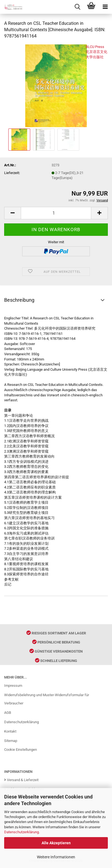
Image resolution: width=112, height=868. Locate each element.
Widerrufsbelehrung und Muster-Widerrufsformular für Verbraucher (47, 699)
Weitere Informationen (56, 857)
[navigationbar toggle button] (105, 7)
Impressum (13, 686)
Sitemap (11, 741)
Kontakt (10, 731)
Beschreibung (19, 300)
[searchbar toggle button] (77, 7)
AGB (8, 713)
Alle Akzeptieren (56, 843)
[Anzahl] (56, 213)
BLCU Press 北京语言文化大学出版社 (96, 52)
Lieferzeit (12, 173)
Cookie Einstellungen (21, 750)
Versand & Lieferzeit (21, 780)
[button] (12, 213)
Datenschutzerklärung (21, 832)
